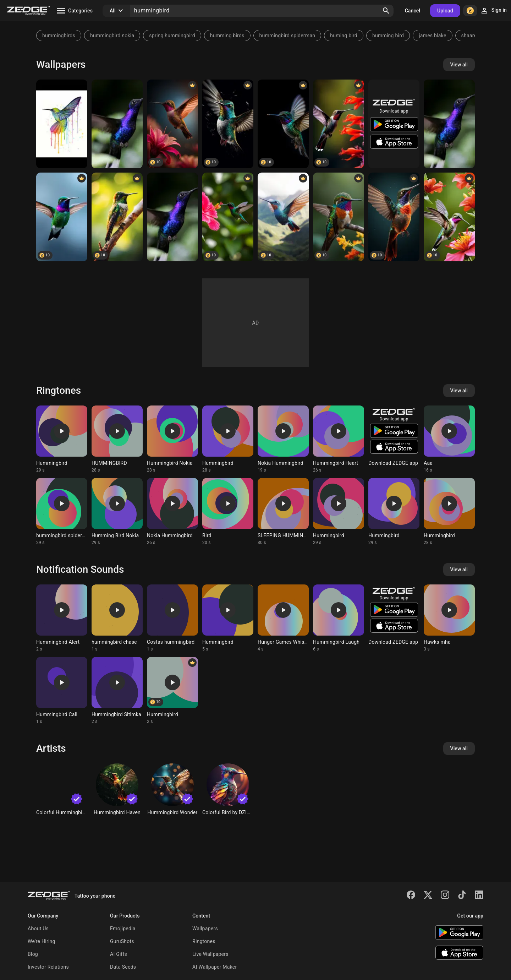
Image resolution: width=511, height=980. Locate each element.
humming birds (227, 36)
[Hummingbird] (62, 124)
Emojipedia (123, 929)
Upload (445, 11)
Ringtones (204, 941)
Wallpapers (205, 929)
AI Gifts (119, 954)
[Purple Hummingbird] (117, 124)
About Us (38, 929)
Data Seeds (123, 967)
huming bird (344, 36)
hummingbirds (59, 36)
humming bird (388, 36)
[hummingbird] (283, 124)
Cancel (413, 11)
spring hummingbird (172, 36)
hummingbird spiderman (287, 36)
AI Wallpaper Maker (215, 967)
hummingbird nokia (112, 36)
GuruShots (122, 941)
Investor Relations (48, 967)
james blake (432, 36)
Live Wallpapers (210, 954)
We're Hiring (42, 941)
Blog (33, 954)
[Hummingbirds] (339, 217)
